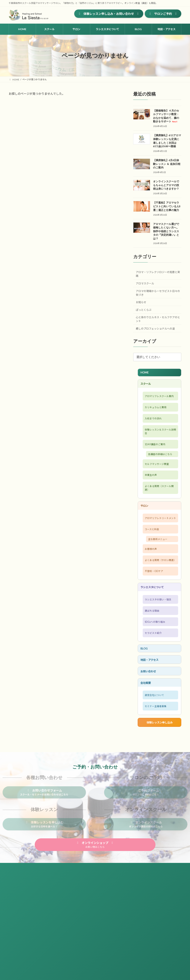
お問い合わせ (150, 714)
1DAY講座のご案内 (155, 457)
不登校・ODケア (154, 605)
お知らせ (141, 302)
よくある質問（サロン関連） (159, 590)
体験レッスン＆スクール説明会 (159, 442)
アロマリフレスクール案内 (159, 401)
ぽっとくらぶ (144, 310)
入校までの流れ (153, 428)
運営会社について (154, 740)
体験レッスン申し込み (159, 770)
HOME (145, 373)
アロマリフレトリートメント (159, 540)
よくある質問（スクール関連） (159, 505)
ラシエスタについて (154, 622)
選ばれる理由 (152, 648)
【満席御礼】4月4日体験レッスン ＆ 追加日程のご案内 (167, 164)
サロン (145, 524)
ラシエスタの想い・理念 (159, 636)
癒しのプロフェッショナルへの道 (155, 329)
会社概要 (147, 727)
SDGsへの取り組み (155, 660)
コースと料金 (151, 554)
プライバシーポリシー (44, 914)
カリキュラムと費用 (156, 415)
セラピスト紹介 (153, 673)
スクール (147, 385)
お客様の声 (150, 576)
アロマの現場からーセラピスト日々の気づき (158, 293)
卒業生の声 (150, 491)
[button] (109, 14)
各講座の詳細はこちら (162, 467)
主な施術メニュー (160, 565)
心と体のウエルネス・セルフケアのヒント (158, 319)
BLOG (145, 689)
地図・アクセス (151, 701)
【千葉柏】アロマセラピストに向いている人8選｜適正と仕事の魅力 (167, 206)
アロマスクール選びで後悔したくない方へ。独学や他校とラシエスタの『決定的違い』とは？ (166, 231)
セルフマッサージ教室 (157, 478)
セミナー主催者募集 (156, 753)
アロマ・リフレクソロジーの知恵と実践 (158, 274)
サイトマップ (19, 914)
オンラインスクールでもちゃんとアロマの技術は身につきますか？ (166, 185)
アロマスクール (145, 283)
